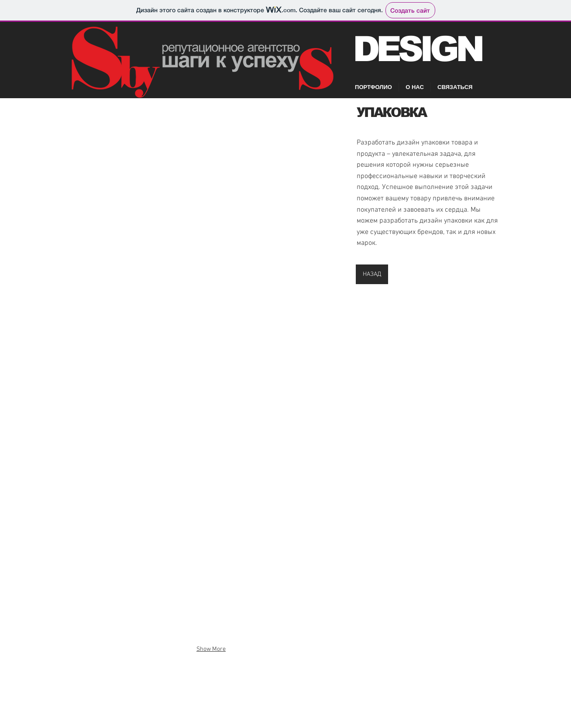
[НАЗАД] (372, 274)
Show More (211, 649)
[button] (211, 195)
